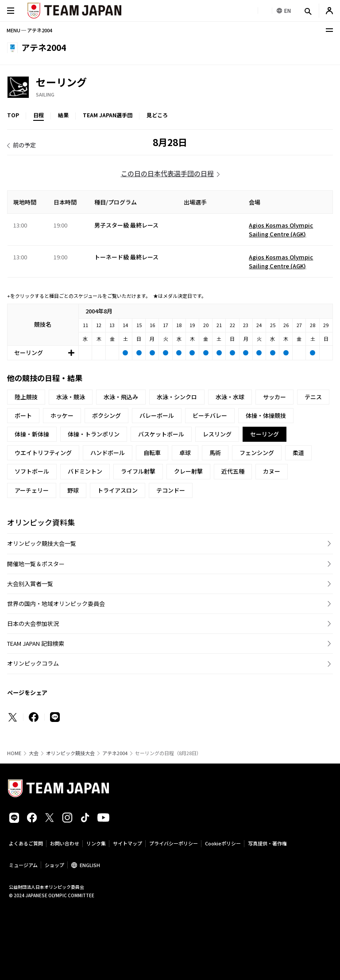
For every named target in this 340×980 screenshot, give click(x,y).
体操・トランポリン (94, 434)
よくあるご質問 (26, 843)
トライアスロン (118, 490)
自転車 (152, 453)
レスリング (217, 434)
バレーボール (157, 415)
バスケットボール (161, 434)
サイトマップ (127, 843)
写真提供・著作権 (267, 843)
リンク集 (96, 843)
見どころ (157, 115)
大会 (34, 753)
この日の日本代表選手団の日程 (167, 173)
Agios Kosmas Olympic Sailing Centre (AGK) (281, 230)
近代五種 (233, 471)
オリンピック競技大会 (70, 753)
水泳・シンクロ (177, 397)
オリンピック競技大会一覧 (42, 543)
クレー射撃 (188, 471)
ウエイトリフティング (43, 453)
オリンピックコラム (33, 663)
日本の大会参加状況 (33, 623)
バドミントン (85, 471)
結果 (63, 115)
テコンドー (171, 490)
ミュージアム (23, 865)
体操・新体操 (32, 434)
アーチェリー (32, 490)
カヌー (272, 471)
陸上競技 (26, 397)
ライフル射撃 (138, 471)
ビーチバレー (210, 415)
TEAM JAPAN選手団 (108, 115)
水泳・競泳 (71, 397)
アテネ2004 (115, 753)
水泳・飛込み (121, 397)
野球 (73, 490)
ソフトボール (32, 471)
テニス (313, 397)
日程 (39, 115)
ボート (23, 415)
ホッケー (62, 415)
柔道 (298, 453)
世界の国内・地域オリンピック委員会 (56, 604)
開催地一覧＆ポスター (36, 564)
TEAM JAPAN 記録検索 (36, 643)
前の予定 (24, 145)
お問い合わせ (65, 843)
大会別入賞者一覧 (30, 584)
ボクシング (106, 415)
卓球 (185, 453)
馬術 (215, 453)
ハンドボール (108, 453)
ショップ (54, 865)
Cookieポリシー (223, 843)
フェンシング (257, 453)
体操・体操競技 (266, 415)
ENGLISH (90, 865)
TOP (13, 115)
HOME (14, 753)
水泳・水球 (230, 397)
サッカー (274, 397)
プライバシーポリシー (174, 843)
